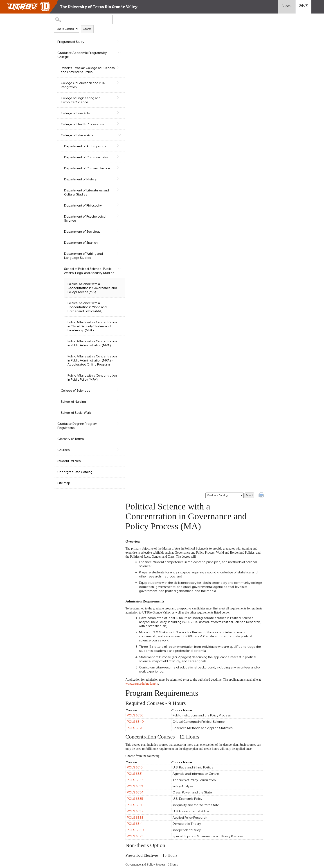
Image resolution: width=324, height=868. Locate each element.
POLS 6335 (139, 324)
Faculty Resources (274, 796)
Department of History (80, 187)
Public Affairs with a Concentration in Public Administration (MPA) (84, 361)
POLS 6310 (139, 292)
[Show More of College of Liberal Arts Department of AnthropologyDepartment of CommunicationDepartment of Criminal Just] (111, 135)
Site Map (64, 511)
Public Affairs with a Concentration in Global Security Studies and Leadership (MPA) (85, 340)
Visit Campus (270, 814)
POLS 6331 (139, 299)
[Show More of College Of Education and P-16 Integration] (111, 82)
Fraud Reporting (16, 823)
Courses (63, 478)
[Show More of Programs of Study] (111, 41)
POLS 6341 (139, 349)
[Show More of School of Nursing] (111, 429)
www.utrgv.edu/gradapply (149, 209)
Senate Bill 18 (40, 823)
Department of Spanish (81, 251)
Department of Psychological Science (85, 227)
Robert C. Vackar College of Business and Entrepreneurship (83, 70)
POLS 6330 (139, 240)
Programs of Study (71, 42)
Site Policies (67, 815)
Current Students (228, 820)
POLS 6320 (139, 464)
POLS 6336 (139, 330)
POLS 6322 (139, 477)
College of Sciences (75, 419)
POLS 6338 (139, 342)
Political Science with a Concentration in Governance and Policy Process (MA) (89, 300)
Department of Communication (76, 159)
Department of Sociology (82, 240)
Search (87, 29)
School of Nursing (73, 430)
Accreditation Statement (121, 815)
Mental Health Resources (51, 833)
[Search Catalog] (80, 19)
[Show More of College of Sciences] (111, 418)
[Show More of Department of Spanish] (111, 250)
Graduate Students (229, 814)
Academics (178, 796)
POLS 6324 (139, 529)
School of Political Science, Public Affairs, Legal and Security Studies (83, 281)
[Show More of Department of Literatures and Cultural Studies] (111, 198)
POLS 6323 (139, 439)
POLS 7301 (139, 748)
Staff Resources (273, 802)
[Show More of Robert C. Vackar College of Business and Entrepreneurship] (111, 67)
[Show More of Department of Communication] (111, 157)
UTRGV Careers (272, 808)
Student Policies (69, 489)
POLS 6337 (139, 336)
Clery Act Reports (65, 823)
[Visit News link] (287, 7)
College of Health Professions (82, 124)
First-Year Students (229, 796)
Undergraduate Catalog (75, 500)
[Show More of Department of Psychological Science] (111, 224)
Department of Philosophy (83, 214)
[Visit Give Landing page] (303, 7)
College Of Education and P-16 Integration (83, 85)
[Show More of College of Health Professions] (111, 124)
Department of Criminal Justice (81, 174)
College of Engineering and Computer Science (81, 100)
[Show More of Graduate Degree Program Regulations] (111, 452)
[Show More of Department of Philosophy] (111, 213)
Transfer (221, 802)
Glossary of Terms (71, 467)
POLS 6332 (139, 305)
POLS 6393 (139, 361)
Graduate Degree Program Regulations (77, 454)
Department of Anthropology (85, 146)
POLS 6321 (139, 471)
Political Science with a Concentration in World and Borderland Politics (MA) (87, 319)
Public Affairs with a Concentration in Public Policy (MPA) (89, 404)
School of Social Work (76, 441)
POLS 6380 (139, 355)
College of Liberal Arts (77, 135)
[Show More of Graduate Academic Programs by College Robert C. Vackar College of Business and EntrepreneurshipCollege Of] (111, 52)
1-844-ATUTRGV (43, 841)
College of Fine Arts (75, 113)
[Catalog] (225, 20)
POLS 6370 (139, 253)
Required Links (89, 815)
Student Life (180, 814)
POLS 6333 (139, 311)
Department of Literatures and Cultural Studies (83, 200)
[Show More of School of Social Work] (111, 441)
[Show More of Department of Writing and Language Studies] (111, 261)
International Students (231, 808)
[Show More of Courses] (111, 478)
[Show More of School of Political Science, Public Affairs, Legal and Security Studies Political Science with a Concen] (111, 276)
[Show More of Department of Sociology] (111, 239)
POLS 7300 (139, 741)
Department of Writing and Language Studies (83, 264)
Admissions (178, 802)
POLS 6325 (139, 535)
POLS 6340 (139, 247)
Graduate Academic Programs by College (80, 55)
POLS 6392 (139, 547)
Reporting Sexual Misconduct (132, 833)
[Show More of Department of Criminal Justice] (111, 172)
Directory (267, 820)
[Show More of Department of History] (111, 187)
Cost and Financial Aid (186, 808)
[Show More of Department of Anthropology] (111, 146)
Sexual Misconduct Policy (90, 833)
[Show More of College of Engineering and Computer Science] (111, 98)
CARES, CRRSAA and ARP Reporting (30, 815)
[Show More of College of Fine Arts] (111, 113)
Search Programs (183, 820)
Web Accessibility (17, 833)
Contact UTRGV (16, 841)
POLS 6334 (139, 317)
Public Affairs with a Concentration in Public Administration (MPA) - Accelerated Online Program (89, 383)
